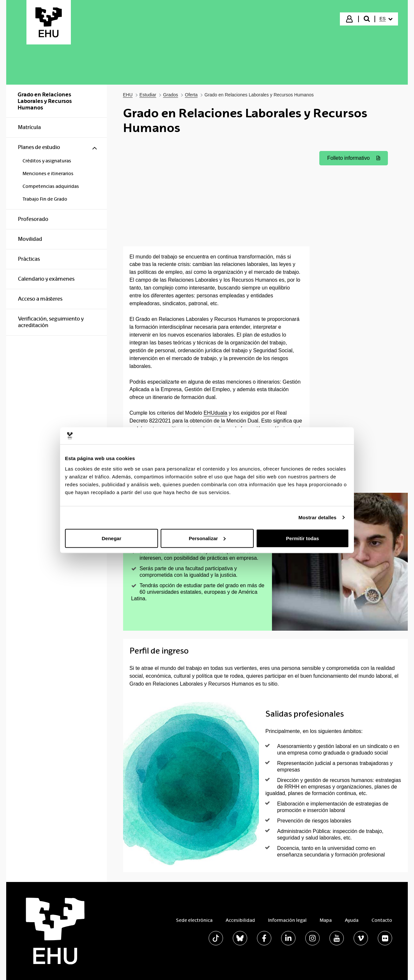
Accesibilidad (240, 920)
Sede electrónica (194, 920)
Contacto (382, 920)
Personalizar (207, 538)
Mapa (326, 920)
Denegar (111, 538)
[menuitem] (386, 19)
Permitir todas (303, 538)
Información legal (287, 920)
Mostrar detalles (318, 517)
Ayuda (352, 920)
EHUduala (215, 413)
